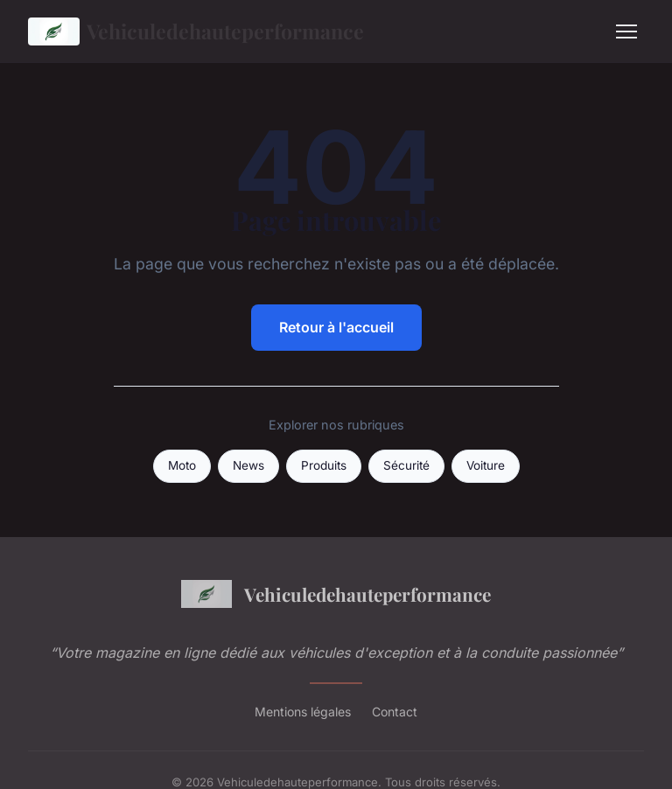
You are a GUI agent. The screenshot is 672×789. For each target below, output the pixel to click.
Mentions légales (303, 712)
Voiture (486, 465)
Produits (324, 465)
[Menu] (626, 31)
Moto (182, 465)
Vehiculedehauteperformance (196, 31)
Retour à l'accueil (336, 327)
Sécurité (406, 465)
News (248, 465)
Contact (395, 712)
